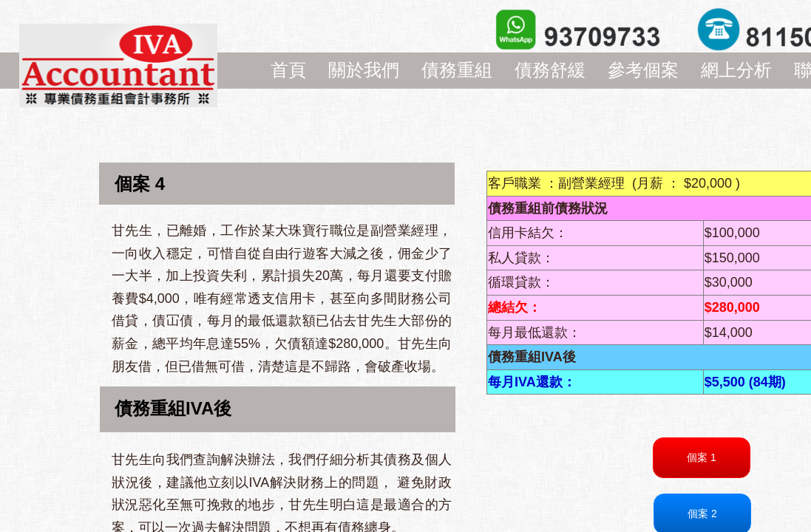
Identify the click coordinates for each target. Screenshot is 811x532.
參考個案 (643, 70)
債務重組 (457, 70)
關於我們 (364, 70)
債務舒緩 (550, 70)
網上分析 (736, 70)
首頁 (288, 70)
